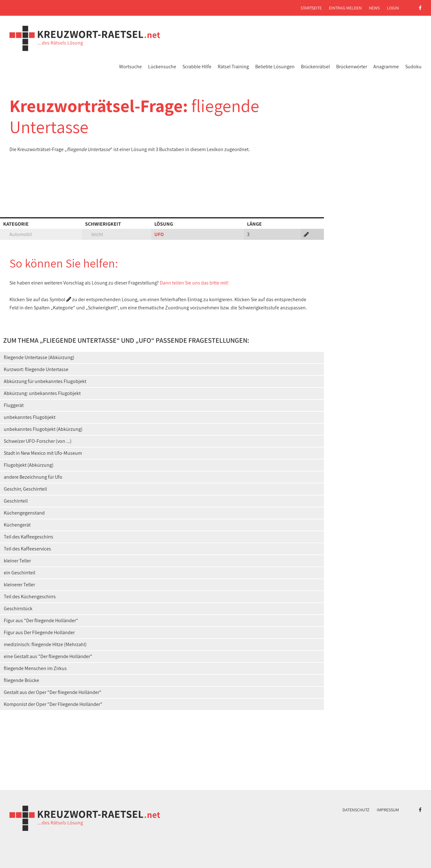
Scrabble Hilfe (197, 67)
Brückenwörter (352, 67)
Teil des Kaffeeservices (27, 549)
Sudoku (413, 67)
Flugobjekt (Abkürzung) (29, 465)
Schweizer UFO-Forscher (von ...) (38, 441)
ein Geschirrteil (20, 573)
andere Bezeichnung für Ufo (33, 477)
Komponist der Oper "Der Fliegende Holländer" (53, 704)
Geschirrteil (16, 501)
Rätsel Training (233, 67)
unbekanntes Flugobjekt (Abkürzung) (43, 429)
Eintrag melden (345, 8)
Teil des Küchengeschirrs (30, 597)
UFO (159, 234)
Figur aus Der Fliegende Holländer (39, 632)
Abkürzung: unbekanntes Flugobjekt (42, 393)
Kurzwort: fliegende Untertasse (36, 369)
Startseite (311, 8)
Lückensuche (162, 67)
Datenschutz (356, 810)
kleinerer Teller (19, 585)
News (374, 8)
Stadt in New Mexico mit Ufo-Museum (43, 453)
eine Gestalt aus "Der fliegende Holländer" (48, 656)
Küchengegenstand (24, 513)
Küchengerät (17, 525)
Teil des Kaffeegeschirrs (29, 537)
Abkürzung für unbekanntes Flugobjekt (45, 381)
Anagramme (386, 67)
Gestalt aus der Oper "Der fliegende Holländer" (53, 692)
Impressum (388, 810)
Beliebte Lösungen (275, 67)
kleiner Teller (17, 561)
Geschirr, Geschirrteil (25, 489)
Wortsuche (130, 67)
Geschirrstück (18, 609)
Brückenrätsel (315, 67)
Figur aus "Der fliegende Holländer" (41, 620)
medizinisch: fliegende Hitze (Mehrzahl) (45, 644)
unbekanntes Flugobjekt (30, 417)
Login (393, 8)
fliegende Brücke (21, 680)
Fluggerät (14, 405)
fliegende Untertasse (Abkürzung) (39, 357)
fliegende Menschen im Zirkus (35, 668)
